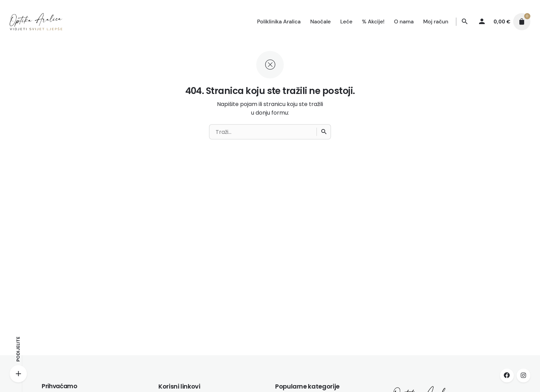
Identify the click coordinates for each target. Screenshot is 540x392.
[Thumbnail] (36, 22)
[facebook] (507, 375)
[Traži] (465, 22)
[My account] (482, 22)
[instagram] (523, 375)
